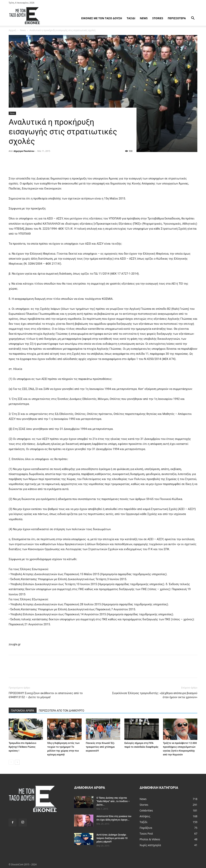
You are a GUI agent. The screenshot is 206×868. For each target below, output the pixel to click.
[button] (193, 19)
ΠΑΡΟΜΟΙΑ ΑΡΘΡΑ (23, 711)
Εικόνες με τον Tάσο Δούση (102, 18)
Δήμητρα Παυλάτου (24, 151)
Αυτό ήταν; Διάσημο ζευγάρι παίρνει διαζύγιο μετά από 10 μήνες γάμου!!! (112, 838)
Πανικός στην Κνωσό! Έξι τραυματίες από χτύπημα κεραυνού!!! (100, 747)
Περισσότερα (177, 18)
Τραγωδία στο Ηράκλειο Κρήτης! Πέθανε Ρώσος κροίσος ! (22, 747)
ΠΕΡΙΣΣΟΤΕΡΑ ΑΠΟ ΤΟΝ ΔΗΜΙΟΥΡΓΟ (62, 711)
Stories (158, 18)
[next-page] (17, 762)
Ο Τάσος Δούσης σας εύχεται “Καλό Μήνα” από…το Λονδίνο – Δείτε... (113, 801)
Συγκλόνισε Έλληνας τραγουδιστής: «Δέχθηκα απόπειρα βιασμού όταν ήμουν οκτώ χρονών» (155, 695)
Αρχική (12, 30)
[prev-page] (11, 762)
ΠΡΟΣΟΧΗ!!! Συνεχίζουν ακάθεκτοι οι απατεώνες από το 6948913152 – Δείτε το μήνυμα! (46, 695)
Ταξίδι (131, 18)
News (144, 18)
